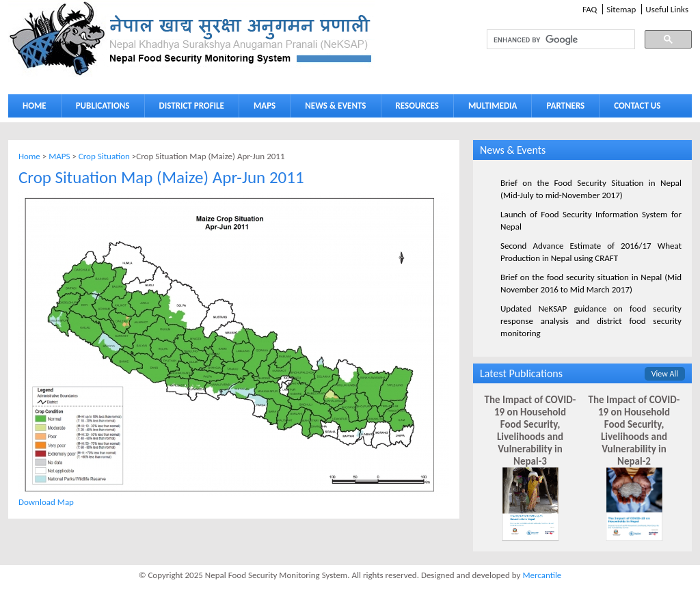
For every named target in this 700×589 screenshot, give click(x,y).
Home (29, 156)
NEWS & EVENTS (335, 106)
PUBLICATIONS (99, 108)
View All (665, 374)
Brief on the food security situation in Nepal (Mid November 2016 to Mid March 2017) (591, 283)
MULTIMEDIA (489, 108)
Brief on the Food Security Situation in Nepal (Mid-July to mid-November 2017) (591, 189)
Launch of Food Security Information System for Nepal (591, 220)
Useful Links (667, 9)
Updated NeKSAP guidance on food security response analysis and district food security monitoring (591, 321)
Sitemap (621, 9)
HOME (35, 106)
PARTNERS (565, 106)
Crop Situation (104, 156)
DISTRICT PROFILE (189, 108)
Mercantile (542, 575)
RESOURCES (414, 108)
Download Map (46, 502)
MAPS (261, 108)
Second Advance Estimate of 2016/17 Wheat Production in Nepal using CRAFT (591, 252)
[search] (548, 40)
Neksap (191, 39)
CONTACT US (637, 106)
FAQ (590, 9)
